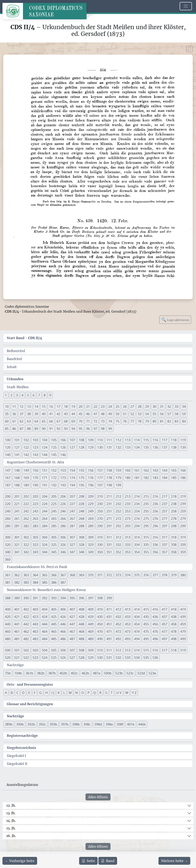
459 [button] (183, 624)
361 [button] (8, 575)
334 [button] (137, 545)
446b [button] (142, 724)
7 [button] (39, 395)
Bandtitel (14, 359)
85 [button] (7, 429)
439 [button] (183, 617)
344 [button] (45, 552)
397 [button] (91, 598)
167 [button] (8, 478)
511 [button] (109, 650)
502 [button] (26, 650)
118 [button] (174, 440)
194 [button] (72, 485)
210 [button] (100, 496)
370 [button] (91, 575)
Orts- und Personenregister (30, 684)
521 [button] (17, 658)
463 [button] (35, 631)
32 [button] (169, 406)
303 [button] (35, 537)
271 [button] (109, 519)
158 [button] (109, 470)
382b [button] (41, 673)
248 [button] (81, 511)
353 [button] (128, 552)
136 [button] (155, 447)
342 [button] (26, 552)
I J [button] (53, 693)
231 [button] (109, 504)
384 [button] (35, 582)
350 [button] (100, 552)
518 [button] (174, 650)
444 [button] (45, 624)
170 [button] (35, 478)
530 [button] (100, 658)
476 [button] (155, 631)
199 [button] (118, 485)
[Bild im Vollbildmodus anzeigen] (189, 49)
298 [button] (174, 526)
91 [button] (51, 429)
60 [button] (7, 421)
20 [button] (81, 406)
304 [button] (45, 537)
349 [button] (91, 552)
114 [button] (137, 440)
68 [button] (66, 421)
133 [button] (128, 447)
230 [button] (100, 504)
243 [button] (35, 511)
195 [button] (81, 485)
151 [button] (45, 470)
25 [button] (117, 406)
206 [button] (63, 496)
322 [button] (26, 545)
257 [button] (165, 511)
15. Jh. (11, 828)
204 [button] (45, 496)
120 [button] (8, 447)
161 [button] (137, 470)
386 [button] (54, 582)
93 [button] (66, 429)
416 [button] (155, 609)
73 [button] (103, 421)
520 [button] (8, 658)
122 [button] (26, 447)
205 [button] (54, 496)
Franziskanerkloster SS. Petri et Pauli (37, 567)
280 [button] (8, 526)
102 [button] (26, 440)
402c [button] (74, 673)
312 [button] (118, 537)
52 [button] (132, 414)
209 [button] (91, 496)
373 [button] (118, 575)
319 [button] (183, 537)
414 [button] (137, 609)
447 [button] (72, 624)
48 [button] (103, 414)
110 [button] (100, 440)
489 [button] (91, 639)
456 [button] (155, 624)
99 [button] (110, 429)
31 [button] (162, 406)
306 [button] (63, 537)
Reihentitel (16, 351)
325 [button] (54, 545)
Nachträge (15, 665)
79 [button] (147, 421)
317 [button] (165, 537)
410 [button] (100, 609)
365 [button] (45, 575)
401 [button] (17, 609)
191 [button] (45, 485)
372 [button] (109, 575)
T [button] (112, 693)
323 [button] (35, 545)
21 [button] (88, 406)
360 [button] (8, 559)
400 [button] (8, 609)
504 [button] (45, 650)
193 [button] (63, 485)
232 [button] (118, 504)
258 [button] (174, 511)
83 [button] (177, 421)
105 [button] (54, 440)
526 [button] (63, 658)
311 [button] (109, 537)
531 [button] (109, 658)
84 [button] (184, 421)
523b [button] (119, 673)
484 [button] (45, 639)
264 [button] (45, 519)
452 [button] (118, 624)
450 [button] (100, 624)
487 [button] (72, 639)
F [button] (35, 693)
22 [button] (95, 406)
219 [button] (183, 496)
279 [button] (183, 519)
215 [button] (146, 496)
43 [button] (66, 414)
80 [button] (154, 421)
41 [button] (51, 414)
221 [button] (17, 504)
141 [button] (17, 455)
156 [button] (91, 470)
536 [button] (155, 658)
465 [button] (54, 631)
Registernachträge (22, 736)
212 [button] (118, 496)
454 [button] (137, 624)
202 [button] (26, 496)
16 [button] (51, 406)
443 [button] (35, 624)
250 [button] (100, 511)
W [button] (127, 693)
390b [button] (20, 724)
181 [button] (137, 478)
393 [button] (54, 598)
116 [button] (155, 440)
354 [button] (137, 552)
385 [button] (45, 582)
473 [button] (128, 631)
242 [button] (26, 511)
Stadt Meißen (18, 387)
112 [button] (118, 440)
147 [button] (8, 470)
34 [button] (184, 406)
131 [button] (109, 447)
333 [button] (128, 545)
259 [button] (183, 511)
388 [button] (8, 598)
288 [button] (81, 526)
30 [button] (154, 406)
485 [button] (54, 639)
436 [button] (155, 617)
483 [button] (35, 639)
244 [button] (45, 511)
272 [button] (118, 519)
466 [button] (63, 631)
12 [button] (22, 406)
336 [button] (155, 545)
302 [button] (26, 537)
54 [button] (147, 414)
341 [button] (17, 552)
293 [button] (128, 526)
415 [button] (146, 609)
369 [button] (81, 575)
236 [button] (155, 504)
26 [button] (125, 406)
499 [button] (183, 639)
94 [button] (73, 429)
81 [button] (162, 421)
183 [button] (155, 478)
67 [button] (58, 421)
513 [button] (128, 650)
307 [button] (72, 537)
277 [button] (165, 519)
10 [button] (7, 406)
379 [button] (174, 575)
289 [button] (91, 526)
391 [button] (35, 598)
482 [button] (26, 639)
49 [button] (110, 414)
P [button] (89, 693)
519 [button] (183, 650)
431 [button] (109, 617)
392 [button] (45, 598)
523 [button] (35, 658)
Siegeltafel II (17, 764)
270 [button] (100, 519)
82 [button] (169, 421)
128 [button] (81, 447)
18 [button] (66, 406)
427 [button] (72, 617)
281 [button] (17, 526)
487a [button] (97, 673)
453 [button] (128, 624)
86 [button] (14, 429)
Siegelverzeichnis (21, 748)
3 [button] (17, 395)
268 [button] (81, 519)
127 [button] (72, 447)
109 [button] (91, 440)
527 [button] (72, 658)
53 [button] (140, 414)
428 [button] (81, 617)
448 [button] (81, 624)
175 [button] (81, 478)
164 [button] (165, 470)
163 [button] (155, 470)
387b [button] (52, 673)
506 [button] (63, 650)
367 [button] (63, 575)
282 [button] (26, 526)
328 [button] (81, 545)
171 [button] (45, 478)
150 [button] (35, 470)
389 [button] (17, 598)
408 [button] (81, 609)
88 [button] (29, 429)
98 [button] (103, 429)
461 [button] (17, 631)
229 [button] (91, 504)
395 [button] (72, 598)
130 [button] (100, 447)
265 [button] (54, 519)
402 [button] (26, 609)
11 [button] (14, 406)
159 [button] (118, 470)
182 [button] (146, 478)
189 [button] (26, 485)
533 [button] (128, 658)
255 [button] (146, 511)
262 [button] (26, 519)
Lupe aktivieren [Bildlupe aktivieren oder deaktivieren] (175, 320)
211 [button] (109, 496)
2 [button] (11, 395)
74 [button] (110, 421)
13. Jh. (11, 813)
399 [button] (109, 598)
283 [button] (35, 526)
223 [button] (35, 504)
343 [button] (35, 552)
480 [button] (8, 639)
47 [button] (95, 414)
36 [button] (14, 414)
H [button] (47, 693)
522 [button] (26, 658)
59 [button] (184, 414)
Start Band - (24, 338)
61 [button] (14, 421)
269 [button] (91, 519)
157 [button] (100, 470)
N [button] (76, 693)
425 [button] (54, 617)
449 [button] (91, 624)
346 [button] (63, 552)
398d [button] (98, 724)
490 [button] (100, 639)
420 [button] (8, 617)
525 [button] (54, 658)
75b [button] (8, 673)
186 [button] (183, 478)
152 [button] (54, 470)
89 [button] (36, 429)
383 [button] (26, 582)
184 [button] (165, 478)
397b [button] (65, 724)
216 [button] (155, 496)
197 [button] (100, 485)
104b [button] (18, 673)
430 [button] (100, 617)
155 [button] (81, 470)
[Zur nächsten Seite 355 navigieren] (174, 861)
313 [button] (128, 537)
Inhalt (12, 367)
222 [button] (26, 504)
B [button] (12, 693)
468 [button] (81, 631)
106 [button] (63, 440)
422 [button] (26, 617)
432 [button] (118, 617)
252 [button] (118, 511)
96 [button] (88, 429)
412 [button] (118, 609)
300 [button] (8, 537)
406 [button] (63, 609)
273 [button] (128, 519)
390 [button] (26, 598)
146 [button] (63, 455)
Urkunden (15, 379)
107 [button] (72, 440)
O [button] (83, 693)
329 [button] (91, 545)
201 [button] (17, 496)
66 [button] (51, 421)
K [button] (59, 693)
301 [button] (17, 537)
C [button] (17, 693)
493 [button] (128, 639)
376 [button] (146, 575)
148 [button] (17, 470)
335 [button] (146, 545)
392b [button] (31, 724)
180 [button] (128, 478)
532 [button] (118, 658)
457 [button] (165, 624)
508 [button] (81, 650)
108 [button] (81, 440)
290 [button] (100, 526)
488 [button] (81, 639)
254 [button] (137, 511)
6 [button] (34, 395)
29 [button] (147, 406)
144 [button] (45, 455)
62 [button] (22, 421)
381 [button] (8, 582)
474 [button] (137, 631)
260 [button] (8, 519)
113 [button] (128, 440)
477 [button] (165, 631)
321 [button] (17, 545)
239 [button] (183, 504)
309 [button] (91, 537)
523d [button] (141, 673)
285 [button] (54, 526)
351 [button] (109, 552)
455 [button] (146, 624)
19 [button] (73, 406)
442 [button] (26, 624)
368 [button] (72, 575)
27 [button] (132, 406)
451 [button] (109, 624)
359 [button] (183, 552)
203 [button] (35, 496)
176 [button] (91, 478)
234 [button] (137, 504)
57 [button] (169, 414)
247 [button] (72, 511)
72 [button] (95, 421)
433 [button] (128, 617)
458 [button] (174, 624)
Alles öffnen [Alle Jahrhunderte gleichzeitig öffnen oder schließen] (98, 797)
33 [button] (177, 406)
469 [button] (91, 631)
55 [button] (154, 414)
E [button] (29, 693)
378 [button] (165, 575)
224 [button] (45, 504)
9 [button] (50, 395)
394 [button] (63, 598)
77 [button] (132, 421)
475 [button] (146, 631)
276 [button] (155, 519)
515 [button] (146, 650)
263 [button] (35, 519)
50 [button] (117, 414)
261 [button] (17, 519)
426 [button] (63, 617)
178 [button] (109, 478)
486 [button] (63, 639)
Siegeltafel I (16, 756)
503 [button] (35, 650)
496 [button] (155, 639)
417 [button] (165, 609)
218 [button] (174, 496)
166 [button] (183, 470)
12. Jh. (11, 805)
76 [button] (125, 421)
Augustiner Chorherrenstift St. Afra (35, 462)
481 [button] (17, 639)
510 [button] (100, 650)
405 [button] (54, 609)
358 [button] (174, 552)
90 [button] (44, 429)
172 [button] (54, 478)
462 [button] (26, 631)
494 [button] (137, 639)
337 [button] (165, 545)
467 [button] (72, 631)
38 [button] (29, 414)
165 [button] (174, 470)
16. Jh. (11, 836)
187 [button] (8, 485)
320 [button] (8, 545)
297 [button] (165, 526)
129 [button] (91, 447)
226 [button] (63, 504)
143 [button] (35, 455)
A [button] (6, 693)
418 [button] (174, 609)
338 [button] (174, 545)
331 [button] (109, 545)
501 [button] (17, 650)
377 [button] (155, 575)
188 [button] (17, 485)
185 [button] (174, 478)
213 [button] (128, 496)
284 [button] (45, 526)
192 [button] (54, 485)
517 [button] (165, 650)
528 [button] (81, 658)
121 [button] (17, 447)
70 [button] (81, 421)
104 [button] (45, 440)
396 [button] (81, 598)
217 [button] (165, 496)
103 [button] (35, 440)
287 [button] (72, 526)
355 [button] (146, 552)
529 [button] (91, 658)
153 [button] (63, 470)
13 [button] (29, 406)
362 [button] (17, 575)
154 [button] (72, 470)
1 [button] (6, 395)
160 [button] (128, 470)
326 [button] (63, 545)
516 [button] (155, 650)
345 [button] (54, 552)
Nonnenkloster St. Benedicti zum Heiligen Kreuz (46, 590)
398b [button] (76, 724)
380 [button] (183, 575)
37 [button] (22, 414)
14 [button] (36, 406)
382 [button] (17, 582)
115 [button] (146, 440)
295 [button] (146, 526)
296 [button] (155, 526)
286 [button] (63, 526)
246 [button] (63, 511)
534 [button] (137, 658)
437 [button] (165, 617)
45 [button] (81, 414)
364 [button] (35, 575)
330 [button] (100, 545)
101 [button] (17, 440)
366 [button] (54, 575)
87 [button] (22, 429)
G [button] (40, 693)
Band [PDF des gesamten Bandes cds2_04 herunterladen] (108, 861)
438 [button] (174, 617)
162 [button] (146, 470)
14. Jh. (11, 821)
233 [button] (128, 504)
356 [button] (155, 552)
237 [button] (165, 504)
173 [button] (63, 478)
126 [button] (63, 447)
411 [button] (109, 609)
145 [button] (54, 455)
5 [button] (28, 395)
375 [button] (137, 575)
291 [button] (109, 526)
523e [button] (152, 673)
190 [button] (35, 485)
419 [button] (183, 609)
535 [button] (146, 658)
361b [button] (29, 673)
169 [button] (26, 478)
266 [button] (63, 519)
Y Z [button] (134, 693)
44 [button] (73, 414)
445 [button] (54, 624)
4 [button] (22, 395)
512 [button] (118, 650)
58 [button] (177, 414)
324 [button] (45, 545)
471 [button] (109, 631)
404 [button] (45, 609)
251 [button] (109, 511)
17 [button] (58, 406)
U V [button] (119, 693)
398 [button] (100, 598)
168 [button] (17, 478)
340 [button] (8, 552)
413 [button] (128, 609)
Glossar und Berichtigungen (30, 704)
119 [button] (183, 440)
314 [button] (137, 537)
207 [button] (72, 496)
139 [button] (183, 447)
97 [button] (95, 429)
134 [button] (137, 447)
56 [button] (162, 414)
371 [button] (100, 575)
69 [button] (73, 421)
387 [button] (63, 582)
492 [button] (118, 639)
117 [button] (165, 440)
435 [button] (146, 617)
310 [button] (100, 537)
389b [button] (9, 724)
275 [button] (146, 519)
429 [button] (91, 617)
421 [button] (17, 617)
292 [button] (118, 526)
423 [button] (35, 617)
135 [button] (146, 447)
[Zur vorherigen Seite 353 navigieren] (20, 861)
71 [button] (88, 421)
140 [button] (8, 455)
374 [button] (128, 575)
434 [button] (137, 617)
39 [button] (36, 414)
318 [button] (174, 537)
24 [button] (110, 406)
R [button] (100, 693)
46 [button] (88, 414)
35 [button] (7, 414)
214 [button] (137, 496)
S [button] (106, 693)
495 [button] (146, 639)
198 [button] (109, 485)
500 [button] (8, 650)
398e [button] (109, 724)
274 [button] (137, 519)
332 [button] (118, 545)
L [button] (64, 693)
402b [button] (63, 673)
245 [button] (54, 511)
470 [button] (100, 631)
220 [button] (8, 504)
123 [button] (35, 447)
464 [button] (45, 631)
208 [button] (81, 496)
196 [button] (91, 485)
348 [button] (81, 552)
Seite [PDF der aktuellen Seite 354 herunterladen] (88, 861)
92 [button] (58, 429)
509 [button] (91, 650)
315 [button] (146, 537)
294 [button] (137, 526)
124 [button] (45, 447)
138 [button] (174, 447)
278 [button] (174, 519)
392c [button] (42, 724)
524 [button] (45, 658)
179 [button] (118, 478)
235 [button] (146, 504)
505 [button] (54, 650)
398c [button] (87, 724)
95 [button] (81, 429)
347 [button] (72, 552)
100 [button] (8, 440)
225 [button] (54, 504)
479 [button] (183, 631)
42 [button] (58, 414)
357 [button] (165, 552)
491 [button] (109, 639)
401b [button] (131, 724)
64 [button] (36, 421)
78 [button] (140, 421)
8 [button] (45, 395)
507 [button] (72, 650)
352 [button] (118, 552)
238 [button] (174, 504)
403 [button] (35, 609)
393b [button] (53, 724)
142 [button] (26, 455)
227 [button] (72, 504)
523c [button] (130, 673)
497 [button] (165, 639)
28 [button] (140, 406)
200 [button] (8, 496)
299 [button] (183, 526)
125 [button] (54, 447)
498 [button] (174, 639)
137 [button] (165, 447)
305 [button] (54, 537)
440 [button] (8, 624)
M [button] (70, 693)
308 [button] (81, 537)
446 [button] (63, 624)
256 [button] (155, 511)
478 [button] (174, 631)
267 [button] (72, 519)
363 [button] (26, 575)
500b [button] (108, 673)
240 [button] (8, 511)
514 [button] (137, 650)
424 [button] (45, 617)
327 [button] (72, 545)
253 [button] (128, 511)
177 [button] (100, 478)
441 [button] (17, 624)
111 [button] (109, 440)
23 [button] (103, 406)
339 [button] (183, 545)
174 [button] (72, 478)
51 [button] (125, 414)
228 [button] (81, 504)
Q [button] (95, 693)
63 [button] (29, 421)
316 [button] (155, 537)
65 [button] (44, 421)
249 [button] (91, 511)
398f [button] (120, 724)
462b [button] (85, 673)
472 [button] (118, 631)
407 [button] (72, 609)
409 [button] (91, 609)
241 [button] (17, 511)
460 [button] (8, 631)
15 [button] (44, 406)
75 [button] (117, 421)
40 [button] (44, 414)
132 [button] (118, 447)
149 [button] (26, 470)
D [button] (23, 693)
